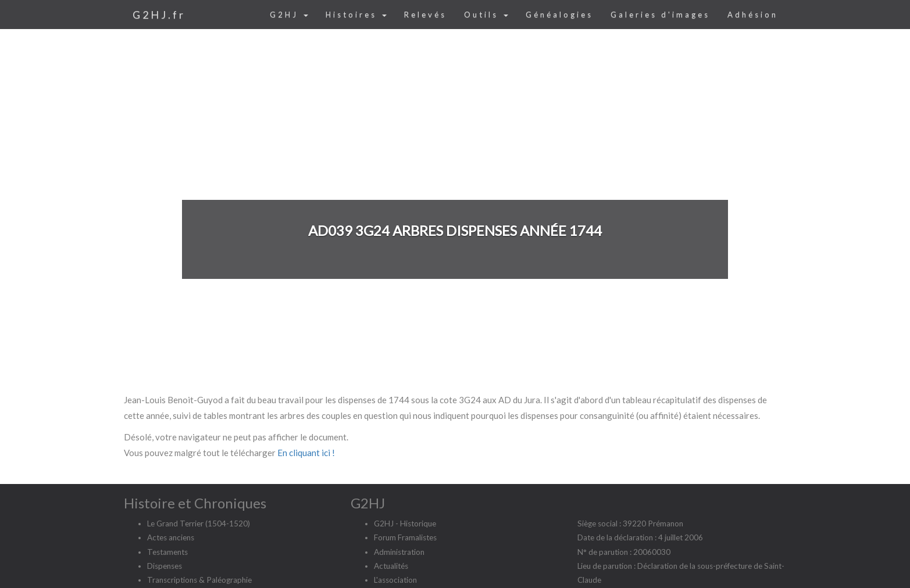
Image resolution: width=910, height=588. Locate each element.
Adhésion (753, 15)
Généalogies (559, 15)
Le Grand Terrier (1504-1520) (199, 524)
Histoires (356, 15)
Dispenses (165, 566)
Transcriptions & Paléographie (199, 580)
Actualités (391, 566)
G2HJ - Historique (405, 524)
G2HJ (289, 15)
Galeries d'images (660, 15)
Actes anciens (171, 537)
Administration (399, 552)
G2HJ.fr (159, 15)
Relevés (425, 15)
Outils (486, 15)
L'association (395, 580)
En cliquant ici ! (306, 453)
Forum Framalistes (405, 537)
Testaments (167, 552)
